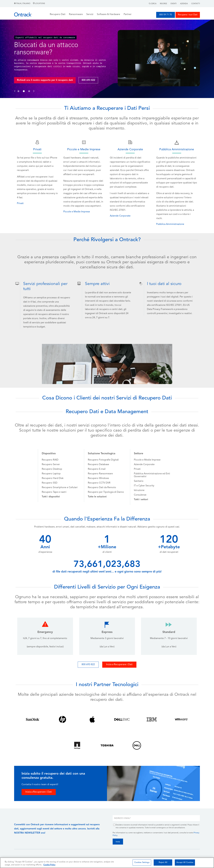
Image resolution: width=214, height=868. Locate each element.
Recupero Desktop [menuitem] (52, 469)
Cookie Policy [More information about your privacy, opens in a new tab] (49, 865)
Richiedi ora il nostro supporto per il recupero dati (45, 80)
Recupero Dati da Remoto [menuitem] (102, 488)
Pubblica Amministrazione (170, 224)
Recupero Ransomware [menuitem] (100, 474)
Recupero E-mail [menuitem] (97, 469)
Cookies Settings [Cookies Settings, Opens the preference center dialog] (142, 862)
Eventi (174, 4)
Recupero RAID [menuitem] (50, 460)
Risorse (163, 4)
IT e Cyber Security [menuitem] (144, 486)
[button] (15, 88)
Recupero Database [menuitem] (98, 465)
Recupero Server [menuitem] (51, 465)
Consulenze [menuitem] (140, 495)
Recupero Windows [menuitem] (98, 478)
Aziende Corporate (120, 216)
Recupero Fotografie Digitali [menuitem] (103, 460)
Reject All (163, 862)
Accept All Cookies (185, 862)
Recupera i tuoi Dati (188, 15)
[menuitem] (51, 497)
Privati (20, 203)
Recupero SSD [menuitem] (50, 483)
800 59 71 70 (166, 15)
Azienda (184, 4)
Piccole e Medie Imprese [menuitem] (147, 460)
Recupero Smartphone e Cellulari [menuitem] (60, 488)
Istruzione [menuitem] (139, 490)
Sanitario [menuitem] (139, 481)
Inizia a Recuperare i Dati (119, 665)
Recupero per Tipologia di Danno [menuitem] (106, 492)
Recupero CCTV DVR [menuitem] (99, 483)
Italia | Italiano (22, 4)
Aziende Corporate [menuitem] (144, 465)
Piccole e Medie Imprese (77, 212)
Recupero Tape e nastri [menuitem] (54, 492)
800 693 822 (88, 80)
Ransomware (76, 14)
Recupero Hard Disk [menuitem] (53, 478)
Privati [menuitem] (137, 469)
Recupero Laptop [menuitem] (51, 474)
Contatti (196, 4)
